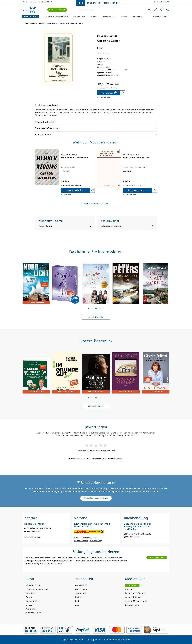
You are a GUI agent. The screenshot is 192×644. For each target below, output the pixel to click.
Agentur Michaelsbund (136, 601)
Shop (81, 3)
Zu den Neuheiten (96, 317)
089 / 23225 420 (133, 537)
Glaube (124, 17)
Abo (77, 605)
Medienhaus (111, 3)
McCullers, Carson (107, 36)
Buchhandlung (132, 605)
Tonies (94, 17)
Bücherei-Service (161, 17)
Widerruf (120, 640)
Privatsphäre (93, 640)
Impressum (67, 640)
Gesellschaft (81, 585)
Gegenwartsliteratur (45, 226)
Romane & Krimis (30, 17)
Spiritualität (81, 593)
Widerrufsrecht (81, 541)
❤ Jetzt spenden (57, 10)
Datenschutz (79, 640)
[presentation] (36, 159)
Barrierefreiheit (108, 640)
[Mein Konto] (156, 9)
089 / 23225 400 (34, 531)
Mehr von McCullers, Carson (96, 204)
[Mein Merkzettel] (162, 9)
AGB (128, 640)
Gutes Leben (81, 589)
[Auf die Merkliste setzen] (122, 93)
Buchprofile (139, 17)
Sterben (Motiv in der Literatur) (111, 226)
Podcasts (79, 597)
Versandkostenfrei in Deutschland (38, 2)
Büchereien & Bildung (135, 593)
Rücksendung (96, 541)
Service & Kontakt (162, 2)
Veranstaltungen (133, 597)
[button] (89, 309)
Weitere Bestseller (96, 406)
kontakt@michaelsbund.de (39, 529)
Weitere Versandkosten (85, 538)
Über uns (129, 589)
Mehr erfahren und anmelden (96, 498)
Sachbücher (79, 17)
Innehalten (94, 3)
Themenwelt (109, 17)
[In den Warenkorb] (109, 93)
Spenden (132, 585)
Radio (78, 601)
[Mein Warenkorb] (168, 9)
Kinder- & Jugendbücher (57, 17)
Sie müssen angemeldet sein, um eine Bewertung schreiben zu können (96, 459)
